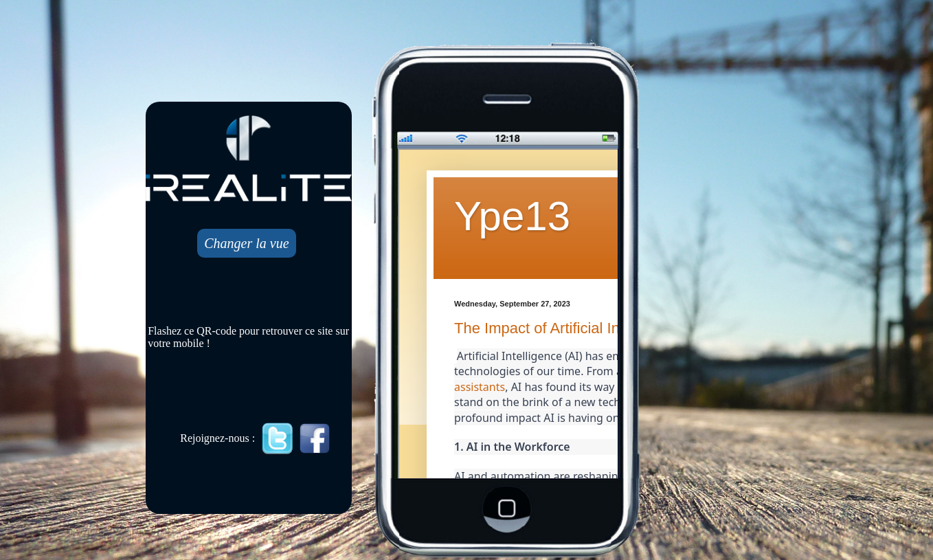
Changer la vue (246, 243)
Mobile (509, 315)
